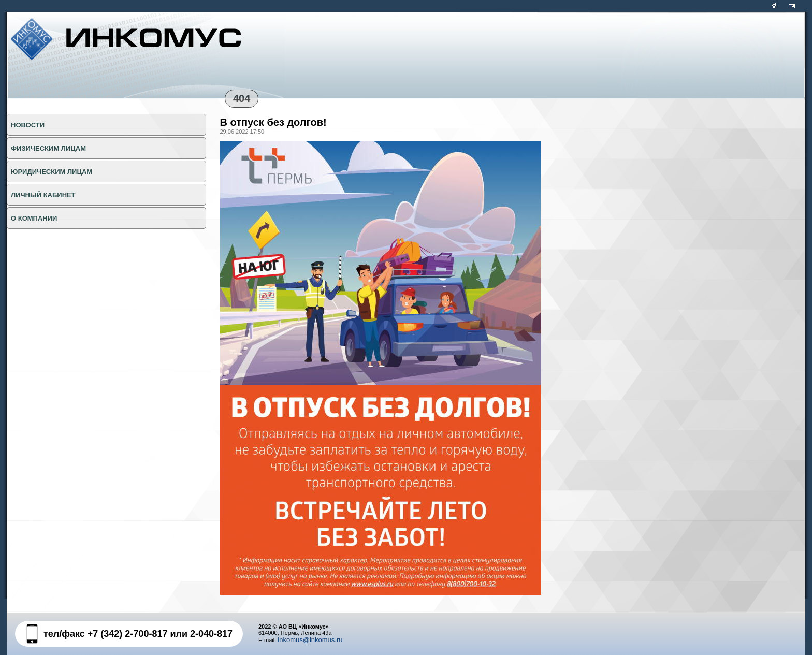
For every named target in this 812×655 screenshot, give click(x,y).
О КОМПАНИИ (34, 218)
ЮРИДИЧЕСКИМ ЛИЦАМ (52, 172)
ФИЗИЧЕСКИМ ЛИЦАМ (48, 148)
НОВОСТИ (28, 125)
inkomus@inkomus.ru (310, 640)
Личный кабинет (43, 195)
